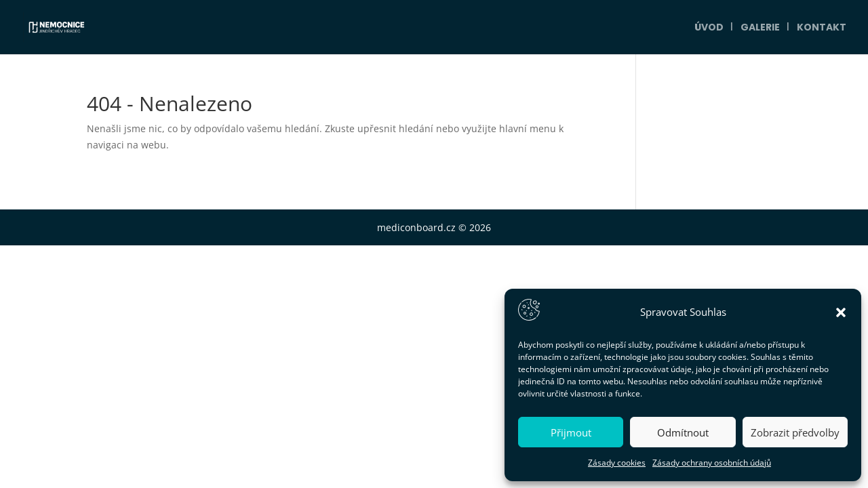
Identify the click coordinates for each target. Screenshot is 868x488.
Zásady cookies (617, 463)
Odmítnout (683, 432)
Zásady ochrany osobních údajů (712, 463)
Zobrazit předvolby (795, 432)
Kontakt (822, 28)
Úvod (709, 28)
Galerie (760, 28)
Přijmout (571, 432)
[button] (841, 312)
